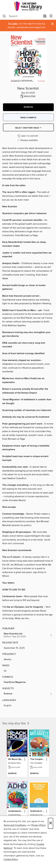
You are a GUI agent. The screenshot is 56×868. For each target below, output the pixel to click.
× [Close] (51, 823)
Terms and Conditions (15, 825)
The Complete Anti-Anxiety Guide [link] (38, 759)
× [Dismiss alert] (52, 24)
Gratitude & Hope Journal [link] (38, 811)
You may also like (16, 723)
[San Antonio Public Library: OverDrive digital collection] (28, 6)
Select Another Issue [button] (28, 128)
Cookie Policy (11, 859)
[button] (28, 107)
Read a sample (28, 118)
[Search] (4, 16)
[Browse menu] (51, 16)
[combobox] (22, 16)
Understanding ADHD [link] (16, 811)
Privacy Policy (38, 825)
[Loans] (45, 17)
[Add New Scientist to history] (28, 136)
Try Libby (13, 24)
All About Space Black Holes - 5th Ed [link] (16, 759)
